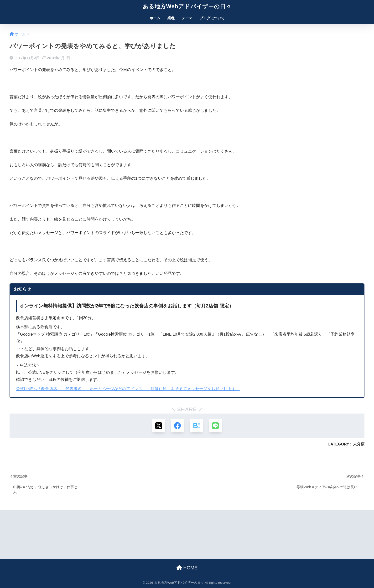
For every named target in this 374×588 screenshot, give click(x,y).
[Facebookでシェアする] (178, 426)
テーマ (187, 18)
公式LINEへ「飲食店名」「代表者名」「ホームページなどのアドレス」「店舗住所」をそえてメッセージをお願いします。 (128, 389)
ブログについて (212, 18)
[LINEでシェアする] (216, 426)
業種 (171, 18)
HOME (187, 568)
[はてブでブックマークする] (196, 426)
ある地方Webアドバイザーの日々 (187, 6)
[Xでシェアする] (158, 426)
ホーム (155, 18)
